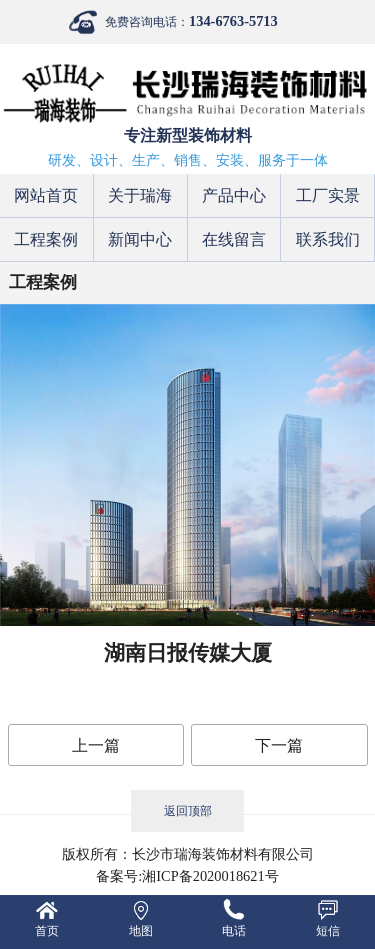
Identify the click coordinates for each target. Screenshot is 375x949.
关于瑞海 (140, 195)
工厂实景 (328, 195)
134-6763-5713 (233, 21)
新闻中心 (140, 239)
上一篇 (96, 745)
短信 (328, 931)
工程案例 (46, 239)
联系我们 (328, 239)
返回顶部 (188, 811)
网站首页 (46, 195)
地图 (141, 931)
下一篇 (279, 745)
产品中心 (234, 195)
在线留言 (234, 239)
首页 (47, 931)
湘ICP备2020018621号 (210, 876)
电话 (234, 931)
